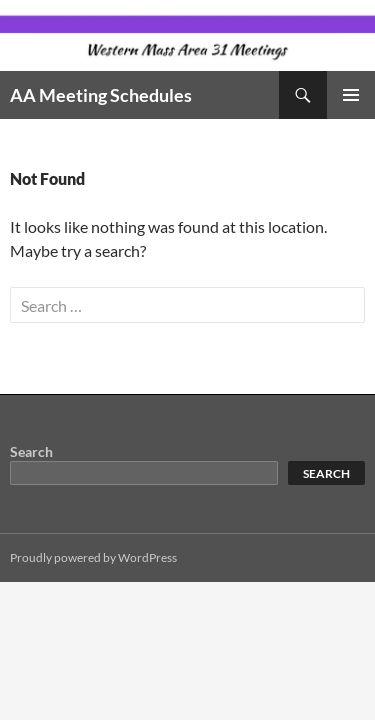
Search (31, 451)
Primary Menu (351, 95)
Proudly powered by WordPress (93, 557)
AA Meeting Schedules (101, 95)
